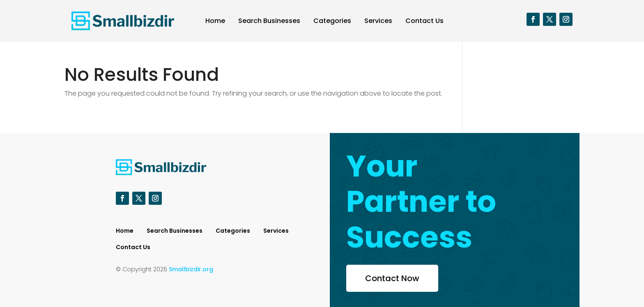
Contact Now (392, 278)
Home (215, 21)
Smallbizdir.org (191, 269)
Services (378, 21)
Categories (332, 21)
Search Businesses (269, 21)
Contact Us (424, 21)
